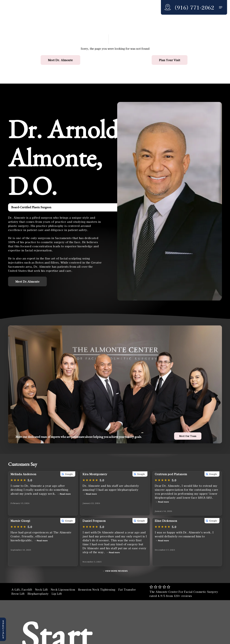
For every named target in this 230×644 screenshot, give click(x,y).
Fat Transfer (127, 589)
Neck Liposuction (63, 589)
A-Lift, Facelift (22, 589)
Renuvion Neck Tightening (97, 589)
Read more (65, 494)
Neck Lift (41, 589)
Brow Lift (18, 594)
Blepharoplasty (38, 594)
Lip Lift (57, 594)
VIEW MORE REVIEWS (116, 571)
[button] (221, 7)
